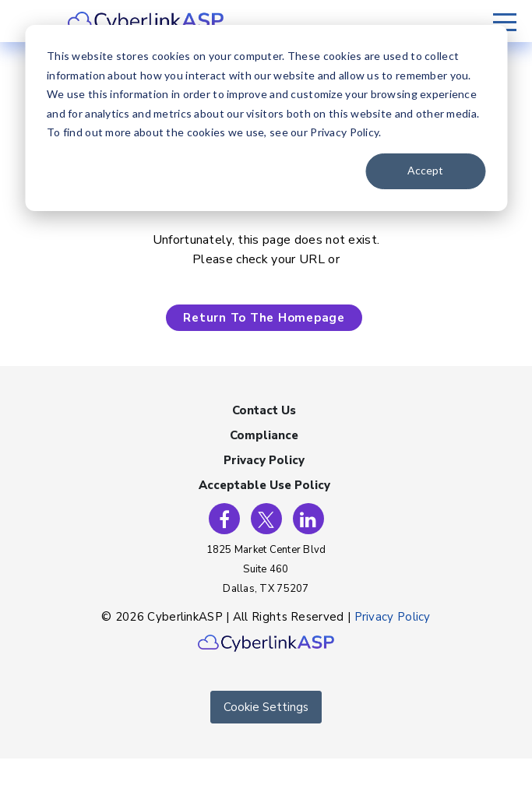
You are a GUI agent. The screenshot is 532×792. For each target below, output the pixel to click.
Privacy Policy (264, 460)
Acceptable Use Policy (264, 485)
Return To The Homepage (264, 318)
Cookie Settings (266, 707)
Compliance (264, 435)
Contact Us (264, 410)
